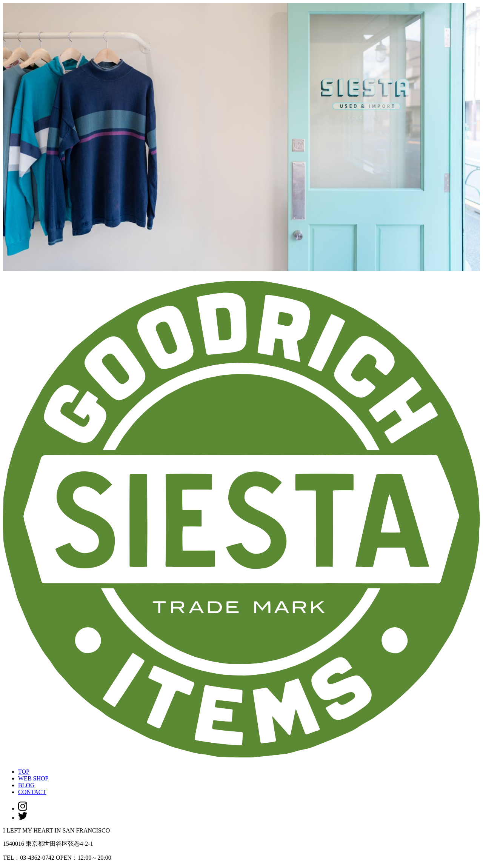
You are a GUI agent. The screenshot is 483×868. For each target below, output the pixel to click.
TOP (24, 772)
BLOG (26, 785)
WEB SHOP (33, 778)
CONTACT (32, 792)
